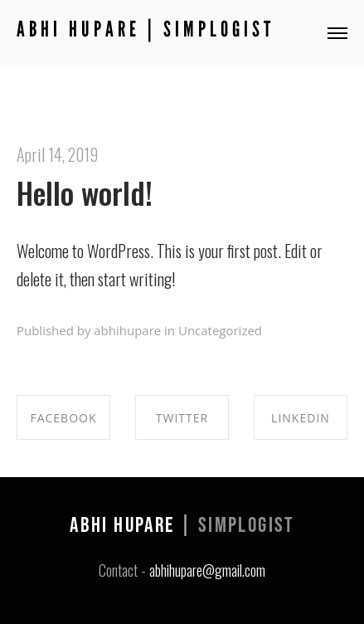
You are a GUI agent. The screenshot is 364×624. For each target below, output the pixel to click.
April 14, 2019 (57, 154)
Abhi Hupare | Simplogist (146, 29)
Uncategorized (220, 330)
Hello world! (85, 192)
